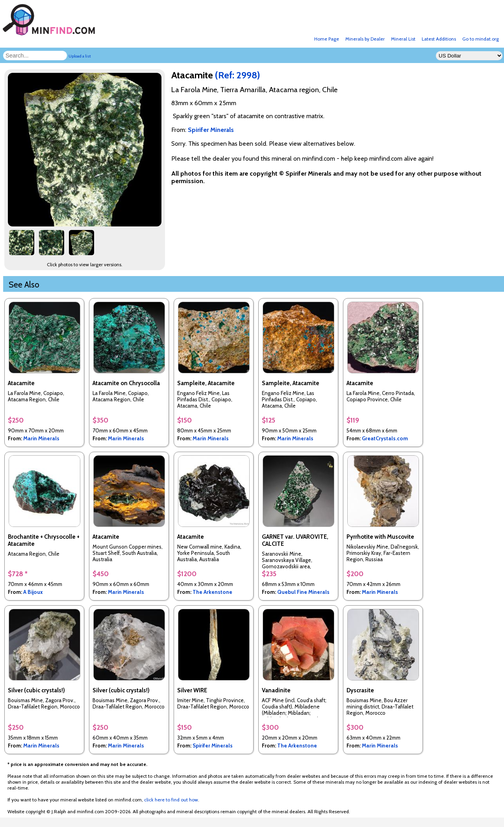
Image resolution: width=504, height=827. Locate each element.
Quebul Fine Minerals (303, 592)
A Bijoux (33, 592)
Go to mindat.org (481, 39)
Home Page (327, 39)
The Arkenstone (212, 592)
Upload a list (80, 56)
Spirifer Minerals (213, 745)
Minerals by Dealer (365, 39)
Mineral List (403, 39)
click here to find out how (171, 800)
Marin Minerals (41, 438)
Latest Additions (439, 39)
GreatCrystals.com (385, 438)
